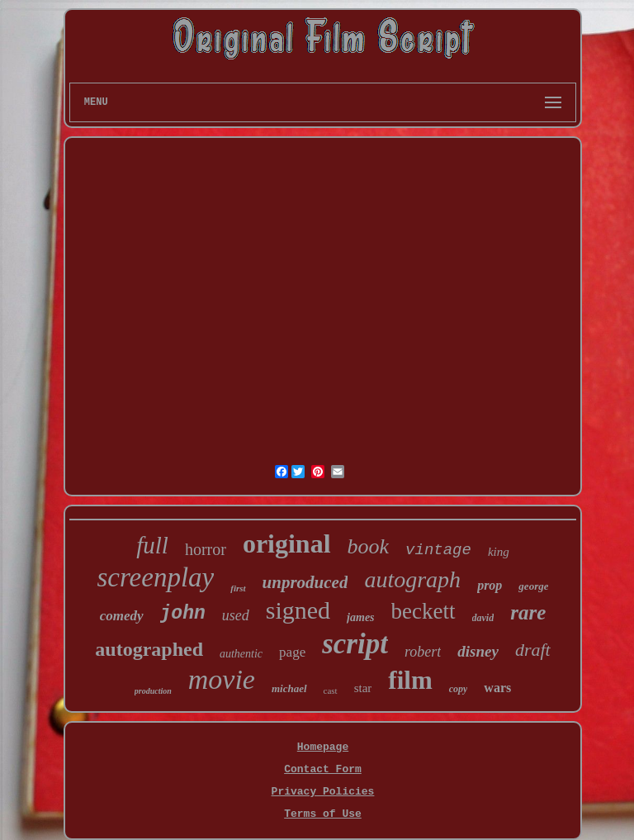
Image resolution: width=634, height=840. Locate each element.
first (238, 588)
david (483, 618)
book (369, 546)
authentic (241, 654)
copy (459, 689)
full (152, 545)
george (533, 586)
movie (222, 679)
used (236, 615)
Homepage (323, 747)
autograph (412, 579)
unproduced (305, 582)
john (183, 614)
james (360, 617)
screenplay (156, 577)
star (363, 688)
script (355, 644)
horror (206, 549)
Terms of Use (323, 814)
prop (490, 585)
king (499, 552)
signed (298, 610)
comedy (122, 616)
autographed (149, 649)
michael (289, 688)
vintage (438, 550)
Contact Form (323, 769)
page (292, 652)
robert (423, 652)
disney (478, 651)
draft (533, 650)
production (153, 691)
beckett (423, 611)
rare (528, 612)
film (410, 680)
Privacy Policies (323, 792)
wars (497, 688)
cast (331, 691)
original (287, 543)
